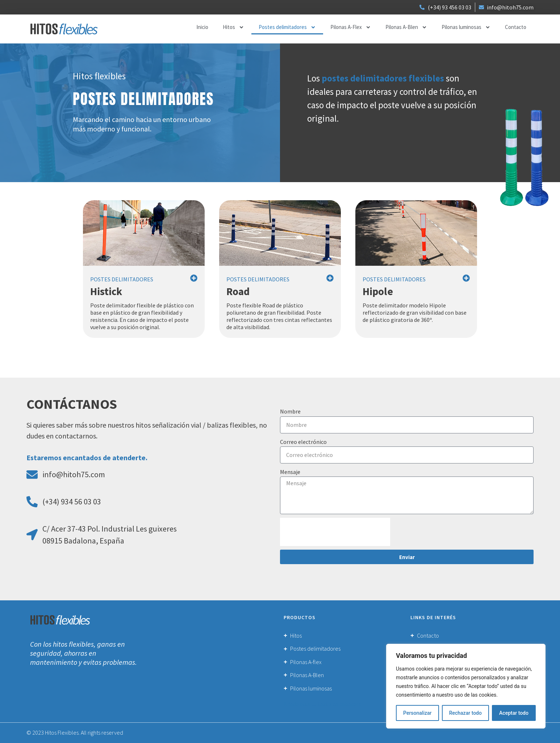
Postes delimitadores (287, 27)
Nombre (290, 411)
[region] (466, 686)
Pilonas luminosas (466, 27)
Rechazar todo (465, 713)
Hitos (233, 27)
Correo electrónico (303, 442)
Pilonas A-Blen (406, 27)
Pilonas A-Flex (351, 27)
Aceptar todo (514, 713)
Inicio (202, 27)
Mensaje (290, 472)
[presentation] (335, 532)
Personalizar (417, 713)
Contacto (516, 27)
